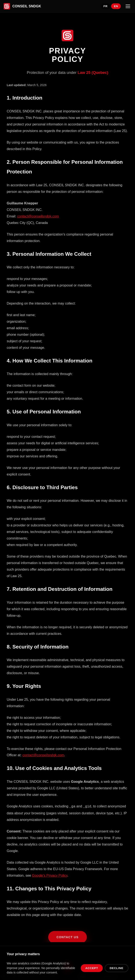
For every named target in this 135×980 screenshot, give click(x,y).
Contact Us (68, 940)
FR (106, 6)
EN (116, 6)
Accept (92, 968)
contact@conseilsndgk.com (38, 216)
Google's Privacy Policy (50, 875)
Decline (116, 968)
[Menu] (128, 6)
